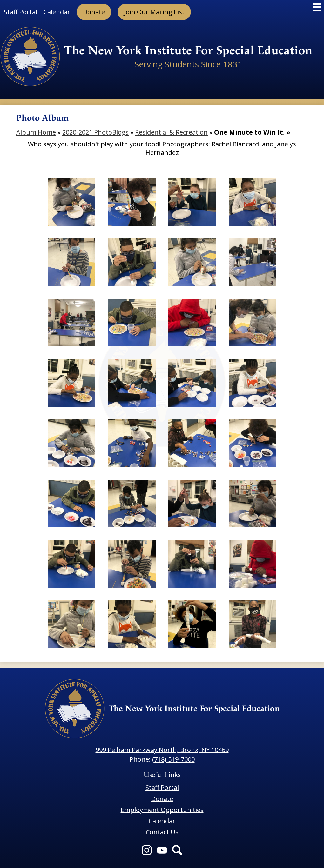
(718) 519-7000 (173, 759)
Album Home (36, 132)
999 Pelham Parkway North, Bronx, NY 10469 (162, 750)
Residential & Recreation (171, 132)
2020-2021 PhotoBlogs (95, 132)
